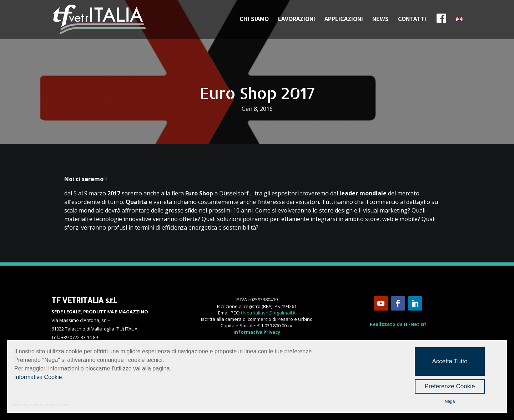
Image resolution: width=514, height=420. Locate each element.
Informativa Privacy (257, 332)
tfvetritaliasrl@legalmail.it (268, 313)
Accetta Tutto (450, 361)
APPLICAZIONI (344, 19)
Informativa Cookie (38, 377)
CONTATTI (412, 19)
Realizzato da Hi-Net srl (398, 324)
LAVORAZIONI (297, 19)
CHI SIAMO (254, 19)
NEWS (381, 19)
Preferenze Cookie (450, 386)
